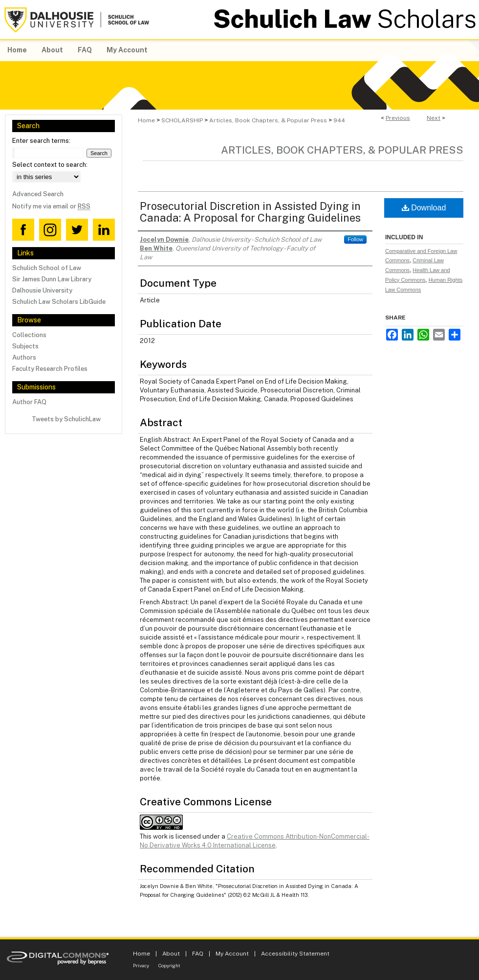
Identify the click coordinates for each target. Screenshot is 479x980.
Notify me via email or (51, 206)
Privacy (141, 965)
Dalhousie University (42, 290)
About (171, 954)
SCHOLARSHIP (182, 120)
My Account (232, 954)
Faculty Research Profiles (50, 369)
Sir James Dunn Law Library (52, 279)
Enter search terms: (41, 141)
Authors (24, 357)
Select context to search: (50, 165)
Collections (29, 335)
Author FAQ (29, 402)
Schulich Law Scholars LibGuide (59, 302)
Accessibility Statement (295, 954)
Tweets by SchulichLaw (66, 419)
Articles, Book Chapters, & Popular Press (268, 120)
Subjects (25, 346)
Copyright (169, 965)
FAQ (198, 954)
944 (339, 120)
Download (424, 208)
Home (146, 120)
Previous (398, 118)
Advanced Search (38, 194)
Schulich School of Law (47, 268)
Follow (355, 239)
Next (434, 118)
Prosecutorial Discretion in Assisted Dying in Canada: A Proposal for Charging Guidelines (250, 212)
